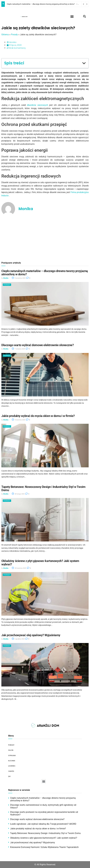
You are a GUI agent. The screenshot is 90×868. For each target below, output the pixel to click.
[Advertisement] (45, 239)
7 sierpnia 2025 (18, 349)
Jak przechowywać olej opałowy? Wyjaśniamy (31, 635)
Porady (14, 35)
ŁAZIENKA (12, 766)
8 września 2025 (19, 278)
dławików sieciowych (37, 105)
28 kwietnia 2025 (19, 568)
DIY (9, 776)
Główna (5, 35)
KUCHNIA (12, 761)
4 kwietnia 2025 (19, 420)
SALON (11, 750)
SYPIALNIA (12, 756)
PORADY (11, 745)
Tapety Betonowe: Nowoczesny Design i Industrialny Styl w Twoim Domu (43, 488)
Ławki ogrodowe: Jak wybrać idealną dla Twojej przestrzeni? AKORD (43, 824)
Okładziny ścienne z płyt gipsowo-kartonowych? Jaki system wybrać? (40, 563)
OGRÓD (11, 771)
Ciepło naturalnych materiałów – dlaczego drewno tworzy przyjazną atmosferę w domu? (41, 4)
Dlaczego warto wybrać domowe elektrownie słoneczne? (38, 345)
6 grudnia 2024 (18, 639)
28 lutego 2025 (18, 494)
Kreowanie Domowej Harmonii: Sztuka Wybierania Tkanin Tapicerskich (44, 847)
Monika (6, 278)
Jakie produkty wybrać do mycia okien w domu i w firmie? (38, 416)
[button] (72, 16)
